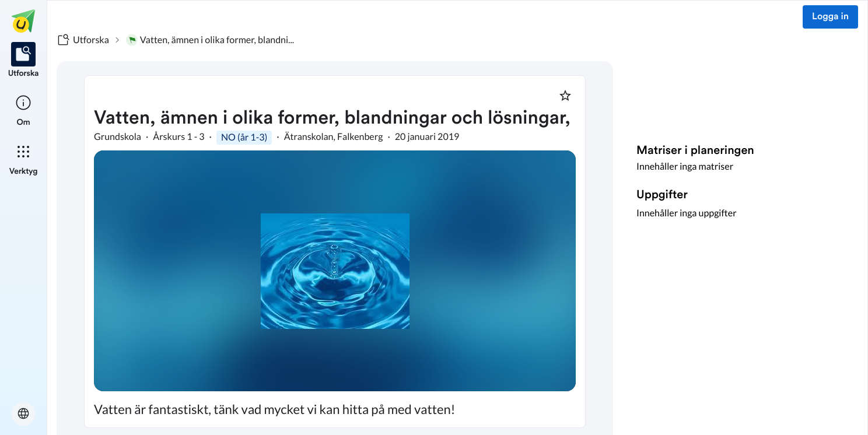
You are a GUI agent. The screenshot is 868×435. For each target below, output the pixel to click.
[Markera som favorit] (565, 96)
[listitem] (24, 61)
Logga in (830, 17)
